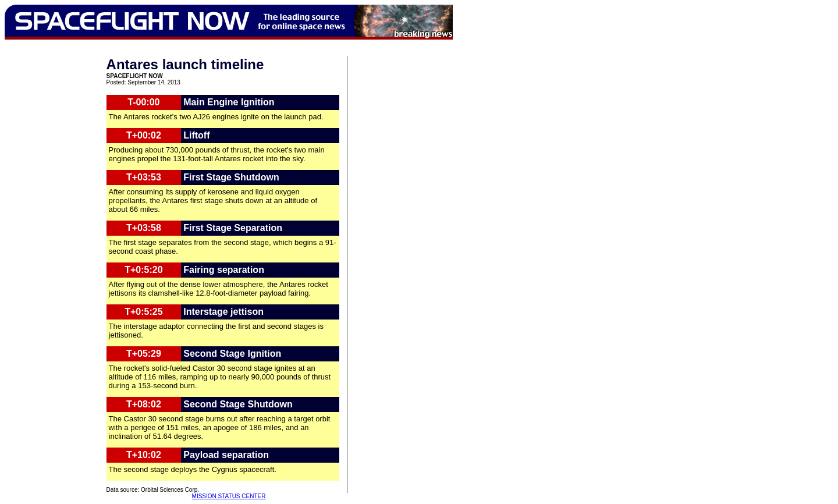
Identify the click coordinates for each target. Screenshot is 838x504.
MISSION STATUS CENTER (229, 496)
